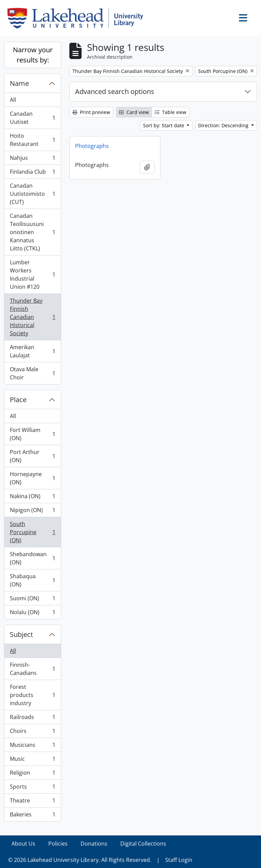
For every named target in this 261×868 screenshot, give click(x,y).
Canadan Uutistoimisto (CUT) (32, 194)
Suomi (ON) (32, 600)
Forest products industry (32, 695)
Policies (58, 844)
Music (32, 760)
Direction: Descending (224, 125)
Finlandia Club (32, 173)
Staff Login (179, 860)
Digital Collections (143, 844)
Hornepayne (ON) (32, 478)
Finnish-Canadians (32, 669)
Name (19, 83)
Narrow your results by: (33, 55)
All (13, 100)
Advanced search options (115, 91)
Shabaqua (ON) (32, 580)
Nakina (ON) (32, 498)
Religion (32, 774)
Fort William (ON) (32, 434)
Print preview (91, 112)
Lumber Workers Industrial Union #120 (32, 275)
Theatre (32, 802)
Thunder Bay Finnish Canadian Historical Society (32, 317)
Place (18, 400)
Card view (134, 112)
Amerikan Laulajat (32, 351)
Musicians (32, 746)
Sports (32, 788)
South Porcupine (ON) (32, 532)
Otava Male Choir (32, 373)
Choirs (32, 732)
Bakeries (32, 816)
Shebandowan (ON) (32, 558)
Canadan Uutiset (32, 118)
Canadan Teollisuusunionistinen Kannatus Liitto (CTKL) (32, 232)
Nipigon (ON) (32, 512)
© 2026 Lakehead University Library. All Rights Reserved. (80, 860)
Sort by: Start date (164, 125)
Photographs (92, 146)
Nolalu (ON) (32, 614)
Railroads (32, 719)
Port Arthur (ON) (32, 456)
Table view (170, 112)
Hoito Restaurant (32, 140)
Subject (21, 634)
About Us (23, 844)
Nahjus (32, 159)
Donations (94, 844)
